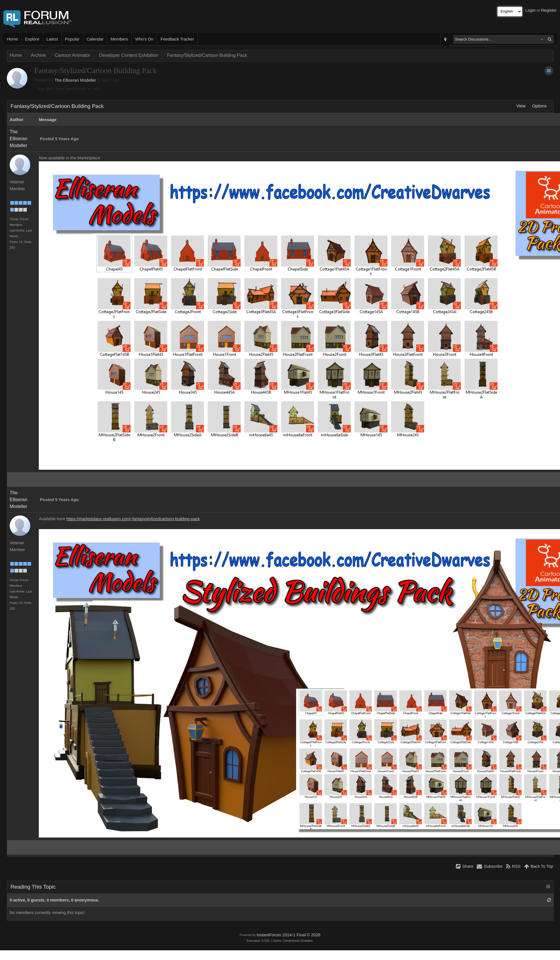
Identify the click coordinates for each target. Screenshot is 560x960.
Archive (38, 55)
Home (12, 39)
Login (531, 10)
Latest (52, 39)
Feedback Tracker (177, 39)
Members (119, 39)
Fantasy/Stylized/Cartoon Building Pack (207, 55)
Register (549, 10)
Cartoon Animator (73, 55)
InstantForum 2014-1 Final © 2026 (288, 935)
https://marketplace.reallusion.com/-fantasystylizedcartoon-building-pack (133, 519)
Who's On (144, 39)
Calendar (95, 39)
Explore (32, 39)
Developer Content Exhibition (129, 55)
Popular (72, 39)
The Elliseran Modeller (75, 80)
